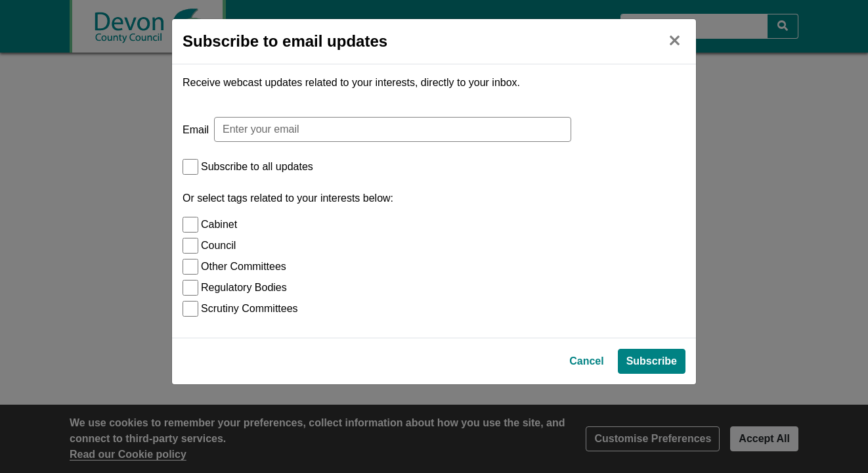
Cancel (586, 431)
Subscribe (652, 431)
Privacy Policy (616, 403)
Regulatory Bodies (244, 287)
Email (196, 130)
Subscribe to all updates (257, 167)
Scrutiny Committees (250, 308)
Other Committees (244, 266)
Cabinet (219, 224)
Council (218, 245)
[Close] (674, 39)
